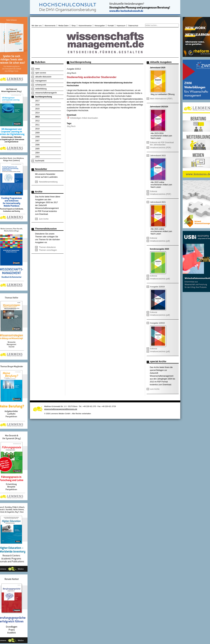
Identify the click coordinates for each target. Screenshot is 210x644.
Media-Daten (63, 26)
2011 (38, 125)
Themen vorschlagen (48, 250)
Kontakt (111, 26)
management (41, 81)
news (38, 69)
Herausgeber (100, 26)
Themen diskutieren (47, 247)
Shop (74, 26)
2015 (38, 109)
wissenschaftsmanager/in (46, 93)
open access (41, 73)
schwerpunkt (41, 85)
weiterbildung (41, 89)
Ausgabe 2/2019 (157, 287)
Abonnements (50, 26)
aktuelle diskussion (43, 77)
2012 (38, 121)
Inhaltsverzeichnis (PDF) (161, 148)
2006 (38, 145)
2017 (38, 101)
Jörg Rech (71, 126)
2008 (38, 137)
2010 (38, 129)
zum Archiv (155, 389)
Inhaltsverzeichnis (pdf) (160, 241)
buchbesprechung (44, 97)
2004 (38, 153)
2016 (38, 105)
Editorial (154, 191)
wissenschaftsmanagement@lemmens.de (61, 409)
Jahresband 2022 (158, 156)
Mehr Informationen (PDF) (161, 99)
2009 (38, 133)
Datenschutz (133, 26)
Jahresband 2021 (158, 202)
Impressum (121, 26)
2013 (38, 117)
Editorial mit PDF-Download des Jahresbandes (162, 144)
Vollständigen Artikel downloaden (84, 118)
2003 (38, 157)
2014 (38, 113)
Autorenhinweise (85, 26)
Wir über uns (37, 26)
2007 (38, 141)
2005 (38, 149)
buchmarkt (40, 161)
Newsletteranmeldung (48, 182)
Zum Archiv (44, 219)
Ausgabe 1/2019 (157, 323)
